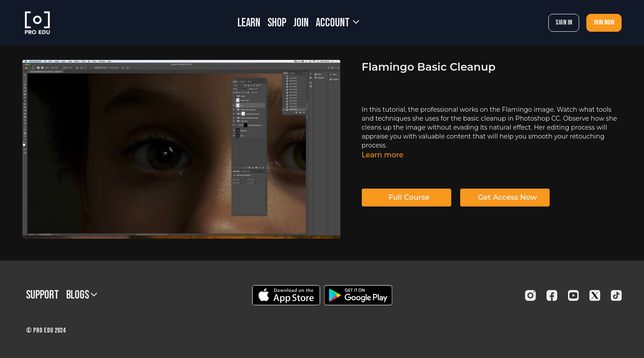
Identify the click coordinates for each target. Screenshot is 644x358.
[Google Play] (358, 295)
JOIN (301, 23)
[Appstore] (286, 295)
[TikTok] (616, 295)
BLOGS (82, 295)
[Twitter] (595, 295)
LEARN (249, 23)
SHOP (277, 23)
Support (42, 295)
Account (337, 23)
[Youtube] (573, 295)
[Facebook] (552, 295)
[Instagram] (530, 295)
